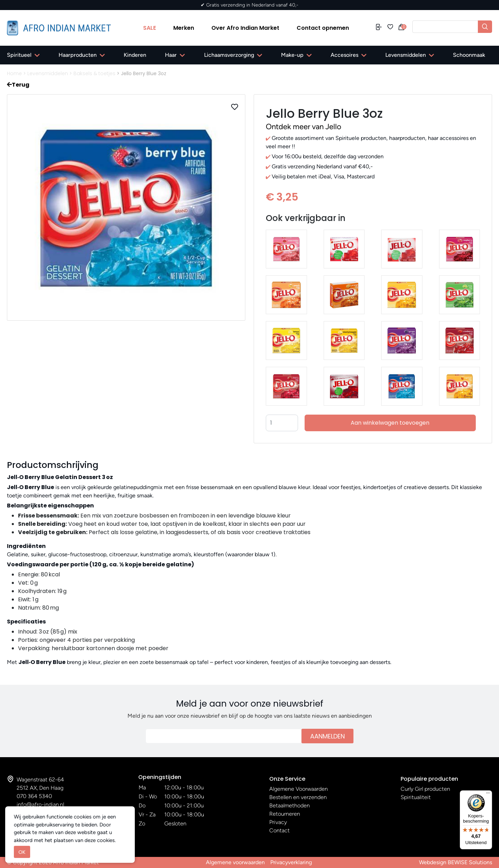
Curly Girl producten (425, 789)
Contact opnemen (323, 28)
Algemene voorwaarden (235, 862)
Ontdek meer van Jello (304, 127)
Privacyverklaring (291, 862)
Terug (18, 85)
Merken (184, 28)
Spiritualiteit (416, 797)
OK (22, 852)
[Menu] (488, 795)
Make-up (292, 55)
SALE (150, 28)
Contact (279, 830)
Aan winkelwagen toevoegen (390, 423)
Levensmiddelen (406, 55)
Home (14, 73)
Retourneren (285, 814)
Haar (171, 55)
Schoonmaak (469, 55)
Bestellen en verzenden (298, 797)
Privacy (278, 822)
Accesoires (344, 55)
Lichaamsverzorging (229, 55)
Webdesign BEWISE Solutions (456, 862)
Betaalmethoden (290, 805)
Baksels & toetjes (94, 73)
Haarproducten (78, 55)
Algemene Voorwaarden (299, 789)
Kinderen (135, 55)
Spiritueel (19, 55)
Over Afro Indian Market (245, 28)
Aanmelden (327, 736)
